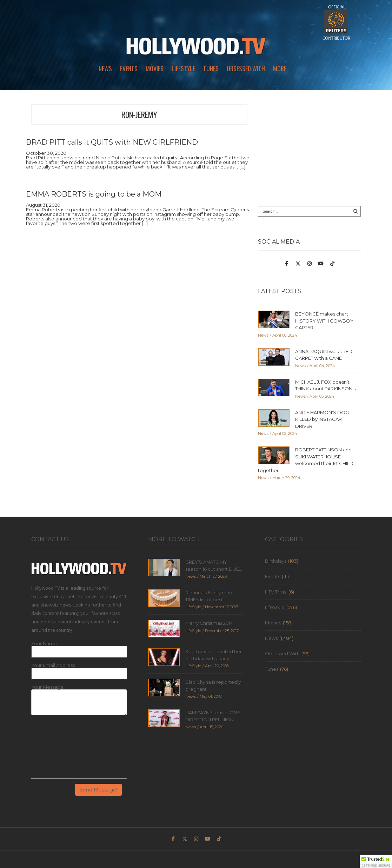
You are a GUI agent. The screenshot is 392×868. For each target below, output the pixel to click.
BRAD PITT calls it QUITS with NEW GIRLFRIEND (112, 142)
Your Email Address (53, 665)
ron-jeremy (139, 114)
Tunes (211, 68)
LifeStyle (183, 68)
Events (129, 68)
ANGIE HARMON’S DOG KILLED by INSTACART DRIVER (322, 419)
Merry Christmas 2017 (209, 623)
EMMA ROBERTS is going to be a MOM (94, 194)
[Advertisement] (309, 148)
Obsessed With (246, 68)
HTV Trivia (276, 592)
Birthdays (276, 561)
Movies (155, 68)
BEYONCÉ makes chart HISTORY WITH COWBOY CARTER (324, 321)
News (105, 68)
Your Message (47, 687)
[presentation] (60, 749)
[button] (376, 861)
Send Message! (98, 790)
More (280, 68)
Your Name (44, 644)
